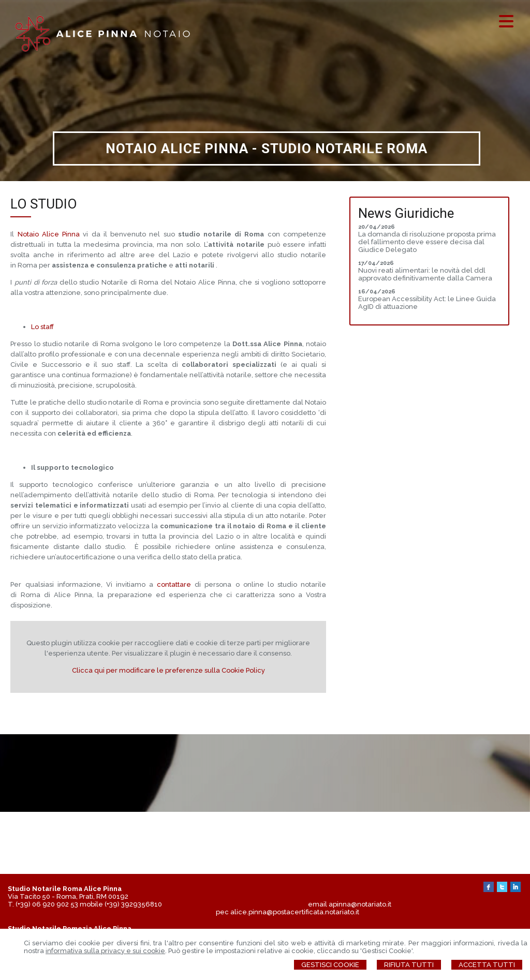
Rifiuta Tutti (409, 965)
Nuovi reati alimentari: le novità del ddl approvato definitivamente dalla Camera (425, 274)
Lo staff (42, 327)
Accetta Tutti (487, 965)
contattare (176, 584)
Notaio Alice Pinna (49, 234)
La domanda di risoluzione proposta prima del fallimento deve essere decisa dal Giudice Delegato (427, 242)
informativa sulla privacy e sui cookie (105, 951)
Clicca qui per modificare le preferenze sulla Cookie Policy (168, 670)
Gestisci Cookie (330, 965)
